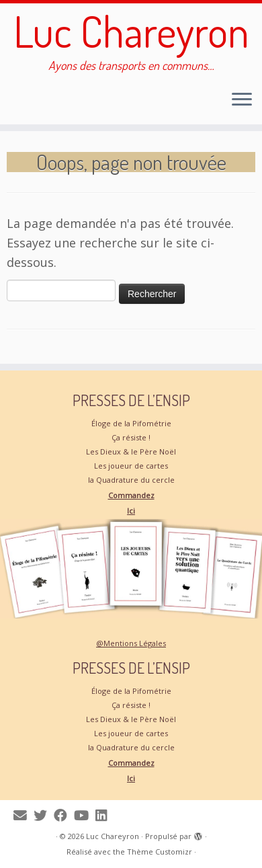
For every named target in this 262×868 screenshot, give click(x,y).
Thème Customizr (160, 852)
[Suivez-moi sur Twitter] (44, 815)
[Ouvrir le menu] (242, 100)
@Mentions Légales (131, 643)
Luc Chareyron (131, 31)
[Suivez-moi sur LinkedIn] (104, 815)
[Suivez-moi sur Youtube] (85, 815)
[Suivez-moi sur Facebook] (64, 815)
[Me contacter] (24, 815)
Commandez (131, 495)
